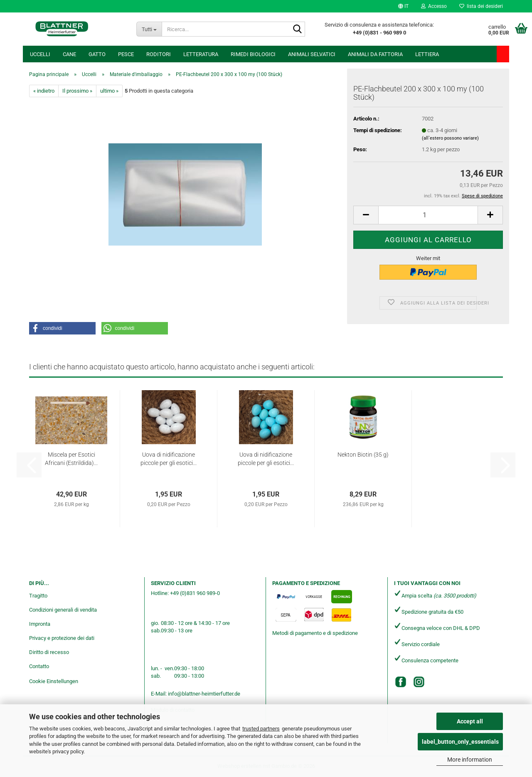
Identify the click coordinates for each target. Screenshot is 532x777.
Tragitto (38, 596)
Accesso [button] (434, 6)
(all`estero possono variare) (450, 138)
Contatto (39, 666)
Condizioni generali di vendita (63, 610)
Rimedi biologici (253, 54)
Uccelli (40, 54)
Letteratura (201, 54)
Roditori (159, 54)
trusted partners (261, 729)
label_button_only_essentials (460, 742)
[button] (403, 6)
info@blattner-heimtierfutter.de (204, 694)
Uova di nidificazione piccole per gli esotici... (169, 459)
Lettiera (427, 54)
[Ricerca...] (149, 29)
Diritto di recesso (49, 652)
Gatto (97, 54)
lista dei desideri (481, 6)
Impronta (40, 624)
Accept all (470, 721)
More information (470, 760)
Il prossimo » (77, 91)
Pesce (126, 54)
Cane (69, 54)
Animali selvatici (312, 54)
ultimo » (109, 91)
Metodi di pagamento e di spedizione (315, 633)
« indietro (44, 91)
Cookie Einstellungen (54, 681)
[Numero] (428, 215)
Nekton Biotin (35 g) (363, 455)
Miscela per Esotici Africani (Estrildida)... (71, 459)
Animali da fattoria (375, 54)
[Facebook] (401, 682)
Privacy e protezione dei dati (62, 638)
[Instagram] (419, 682)
